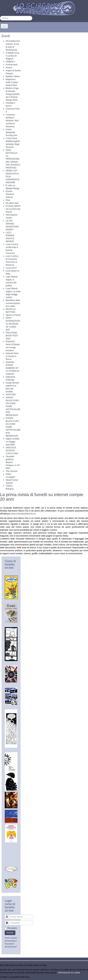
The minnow (12, 471)
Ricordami (12, 928)
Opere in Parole (13, 315)
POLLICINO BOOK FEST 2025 (12, 336)
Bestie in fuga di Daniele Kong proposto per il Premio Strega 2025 (13, 94)
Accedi (10, 933)
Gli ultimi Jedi (12, 203)
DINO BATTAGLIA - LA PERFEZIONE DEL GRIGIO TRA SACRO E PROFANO (13, 159)
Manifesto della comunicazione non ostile (13, 303)
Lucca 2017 (11, 268)
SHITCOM (11, 395)
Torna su (84, 977)
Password (9, 921)
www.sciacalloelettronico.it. (24, 514)
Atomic (9, 68)
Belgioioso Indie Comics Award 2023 (12, 82)
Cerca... (0, 16)
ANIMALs (10, 62)
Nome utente (9, 915)
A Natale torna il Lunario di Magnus (12, 56)
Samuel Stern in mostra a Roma (12, 356)
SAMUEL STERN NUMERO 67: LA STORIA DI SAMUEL (12, 368)
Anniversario (12, 65)
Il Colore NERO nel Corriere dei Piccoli (13, 209)
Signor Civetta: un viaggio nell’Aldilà (13, 442)
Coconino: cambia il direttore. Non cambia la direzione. (12, 121)
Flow (8, 200)
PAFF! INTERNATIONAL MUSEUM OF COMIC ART (13, 324)
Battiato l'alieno (13, 76)
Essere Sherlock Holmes (10, 194)
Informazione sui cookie (69, 973)
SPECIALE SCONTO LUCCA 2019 (12, 450)
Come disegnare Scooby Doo (12, 132)
